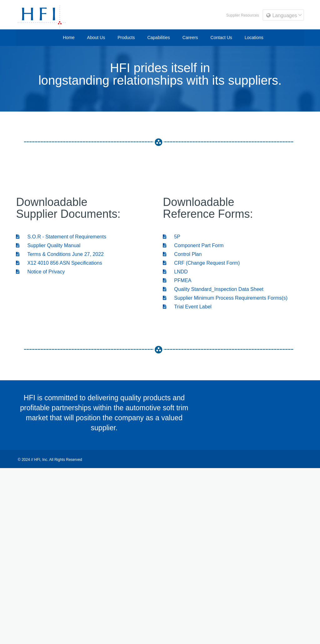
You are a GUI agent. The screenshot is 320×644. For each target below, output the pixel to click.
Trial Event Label (187, 307)
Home (69, 37)
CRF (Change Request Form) (201, 263)
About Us (96, 37)
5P (172, 237)
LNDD (175, 272)
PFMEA (177, 280)
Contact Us (221, 37)
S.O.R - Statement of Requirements (61, 237)
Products (126, 37)
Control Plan (182, 254)
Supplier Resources (243, 15)
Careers (190, 37)
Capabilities (158, 37)
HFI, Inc (41, 460)
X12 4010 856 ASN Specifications (59, 263)
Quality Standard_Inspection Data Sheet (213, 289)
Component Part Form (193, 245)
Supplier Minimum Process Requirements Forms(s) (225, 298)
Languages (282, 15)
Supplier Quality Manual (48, 245)
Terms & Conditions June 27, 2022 (60, 254)
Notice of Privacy (40, 272)
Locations (254, 37)
